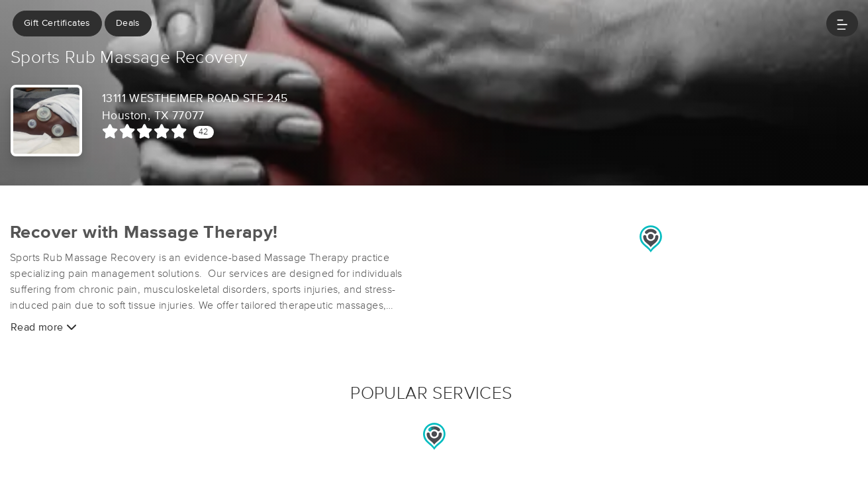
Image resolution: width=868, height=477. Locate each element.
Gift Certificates (57, 23)
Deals (128, 23)
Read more (44, 327)
